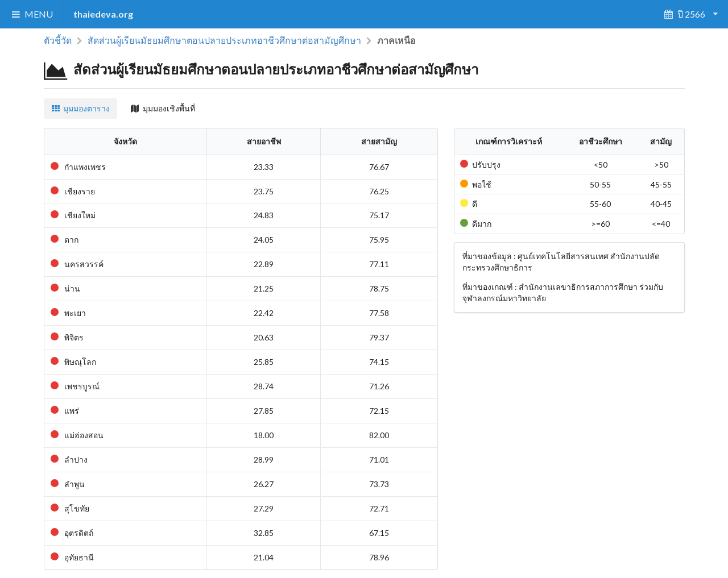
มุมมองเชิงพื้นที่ (163, 108)
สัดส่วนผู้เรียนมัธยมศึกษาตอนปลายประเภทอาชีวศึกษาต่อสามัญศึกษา (224, 40)
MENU (32, 14)
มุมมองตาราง (81, 108)
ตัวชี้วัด (58, 40)
